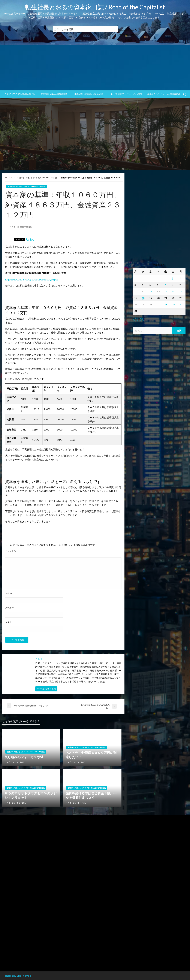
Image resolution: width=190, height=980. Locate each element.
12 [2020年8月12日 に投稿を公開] (151, 291)
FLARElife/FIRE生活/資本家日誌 (20, 94)
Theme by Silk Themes (18, 976)
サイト (8, 622)
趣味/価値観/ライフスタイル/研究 (126, 94)
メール (10, 608)
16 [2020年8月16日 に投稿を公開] (181, 291)
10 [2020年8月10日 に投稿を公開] (136, 291)
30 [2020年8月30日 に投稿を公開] (181, 304)
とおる (13, 227)
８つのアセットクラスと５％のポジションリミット (31, 795)
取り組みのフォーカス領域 (24, 757)
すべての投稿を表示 (46, 689)
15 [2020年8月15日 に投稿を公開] (173, 291)
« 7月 (135, 319)
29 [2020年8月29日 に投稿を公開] (173, 304)
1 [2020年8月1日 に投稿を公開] (173, 278)
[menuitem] (20, 94)
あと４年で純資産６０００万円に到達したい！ (91, 755)
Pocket (30, 239)
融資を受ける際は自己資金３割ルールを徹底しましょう (91, 795)
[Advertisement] (95, 68)
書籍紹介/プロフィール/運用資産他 (164, 94)
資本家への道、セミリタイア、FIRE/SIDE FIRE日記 (38, 178)
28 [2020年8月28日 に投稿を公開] (166, 304)
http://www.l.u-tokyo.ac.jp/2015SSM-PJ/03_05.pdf (32, 279)
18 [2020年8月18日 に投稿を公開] (143, 298)
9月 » (142, 319)
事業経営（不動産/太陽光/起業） (90, 94)
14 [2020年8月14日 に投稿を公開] (166, 291)
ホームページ (10, 178)
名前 (9, 593)
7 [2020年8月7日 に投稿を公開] (165, 285)
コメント (11, 551)
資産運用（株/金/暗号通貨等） (55, 94)
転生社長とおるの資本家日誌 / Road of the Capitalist (95, 7)
